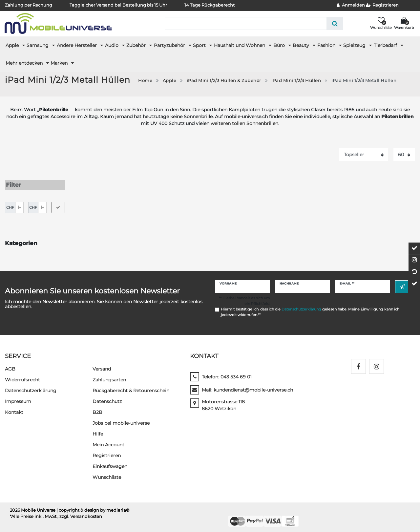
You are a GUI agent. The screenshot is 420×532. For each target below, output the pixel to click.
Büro (280, 45)
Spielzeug (355, 45)
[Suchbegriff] (246, 23)
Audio (112, 45)
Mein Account (108, 440)
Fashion (327, 45)
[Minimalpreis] (19, 203)
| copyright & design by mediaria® (93, 506)
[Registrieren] (382, 5)
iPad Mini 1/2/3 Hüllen (296, 81)
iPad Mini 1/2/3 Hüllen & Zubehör (224, 81)
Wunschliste (107, 473)
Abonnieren (402, 283)
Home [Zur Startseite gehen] (145, 81)
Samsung (38, 45)
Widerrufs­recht (22, 375)
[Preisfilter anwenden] (58, 203)
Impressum (18, 397)
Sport (200, 45)
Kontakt (14, 408)
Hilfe (98, 430)
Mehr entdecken (25, 63)
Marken (60, 63)
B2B (97, 408)
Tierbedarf (386, 45)
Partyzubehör (170, 45)
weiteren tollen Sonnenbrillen (244, 123)
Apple (13, 45)
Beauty (302, 45)
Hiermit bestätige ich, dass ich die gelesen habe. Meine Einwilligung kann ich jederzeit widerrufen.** (310, 308)
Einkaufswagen (110, 462)
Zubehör (137, 45)
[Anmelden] (351, 5)
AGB (10, 365)
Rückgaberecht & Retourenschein (131, 386)
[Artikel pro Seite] (404, 155)
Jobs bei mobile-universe (121, 419)
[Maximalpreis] (42, 203)
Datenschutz (107, 397)
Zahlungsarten (109, 375)
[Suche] (335, 23)
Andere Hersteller (77, 45)
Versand (102, 365)
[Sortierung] (364, 155)
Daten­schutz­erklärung (31, 386)
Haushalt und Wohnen (240, 45)
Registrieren (107, 451)
